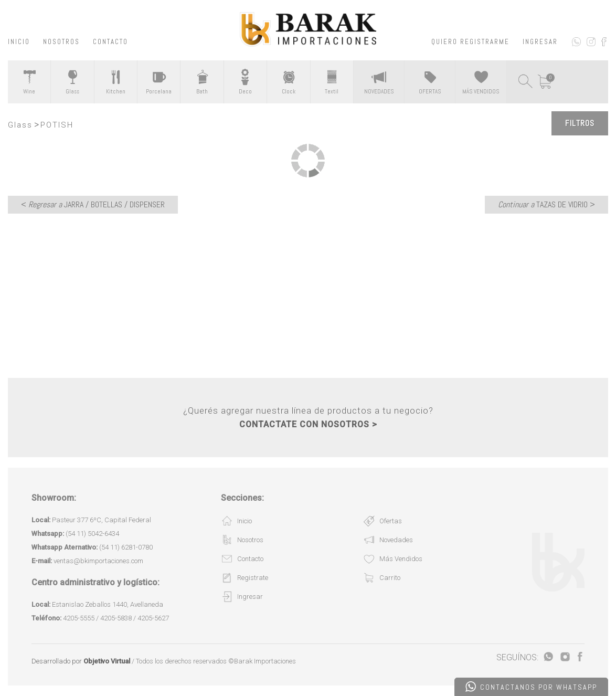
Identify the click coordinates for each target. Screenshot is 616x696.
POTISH (57, 125)
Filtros (580, 123)
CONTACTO (110, 42)
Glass (20, 125)
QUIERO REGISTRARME (470, 42)
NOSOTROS (61, 42)
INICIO (19, 42)
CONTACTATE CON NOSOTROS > (308, 424)
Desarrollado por (81, 661)
